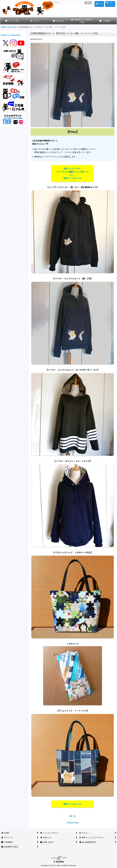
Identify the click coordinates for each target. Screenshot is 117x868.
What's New (73, 823)
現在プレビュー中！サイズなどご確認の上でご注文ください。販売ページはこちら (73, 173)
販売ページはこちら (73, 804)
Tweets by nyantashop (11, 35)
